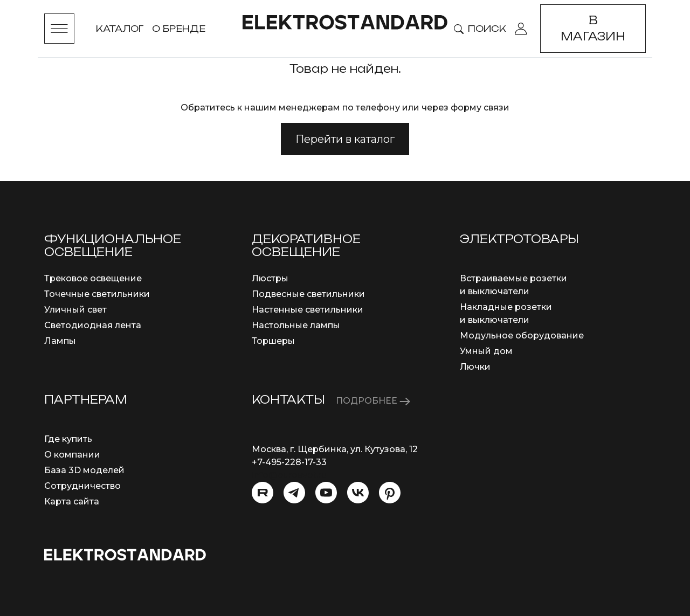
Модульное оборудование (522, 335)
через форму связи (465, 108)
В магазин (593, 28)
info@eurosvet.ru (289, 475)
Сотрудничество (82, 486)
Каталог (120, 29)
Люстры (270, 278)
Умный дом (486, 351)
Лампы (60, 341)
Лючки (475, 367)
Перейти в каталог (345, 139)
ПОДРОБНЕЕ (373, 401)
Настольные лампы (296, 325)
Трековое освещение (93, 278)
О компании (72, 455)
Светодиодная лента (93, 325)
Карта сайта (72, 501)
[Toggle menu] (59, 29)
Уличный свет (75, 310)
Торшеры (273, 341)
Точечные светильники (97, 294)
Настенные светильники (308, 310)
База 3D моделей (84, 470)
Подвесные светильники (308, 294)
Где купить (68, 439)
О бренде (179, 29)
